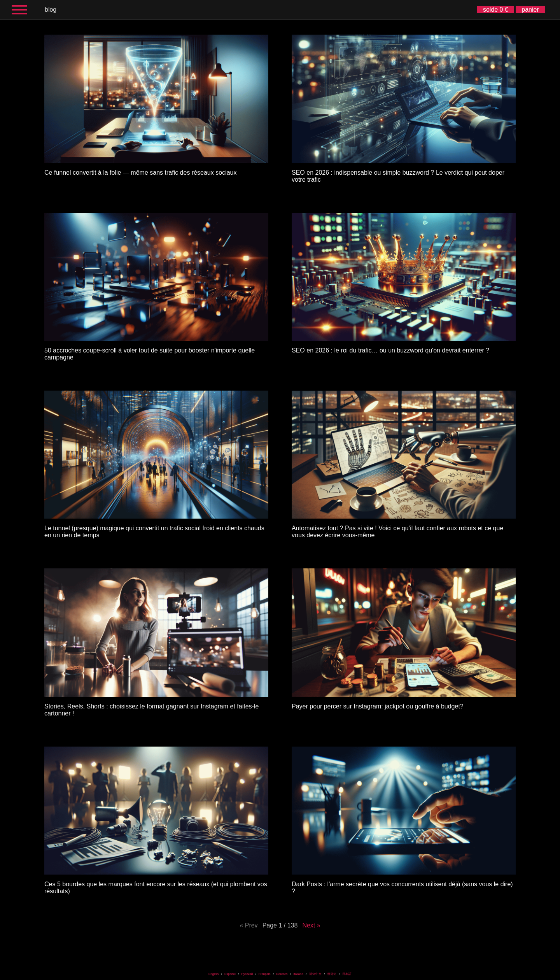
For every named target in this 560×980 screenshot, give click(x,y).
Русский (247, 974)
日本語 (347, 974)
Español (230, 974)
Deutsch (282, 974)
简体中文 (315, 974)
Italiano (298, 974)
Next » (311, 925)
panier (530, 10)
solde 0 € (496, 10)
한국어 (332, 974)
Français (265, 974)
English (213, 974)
